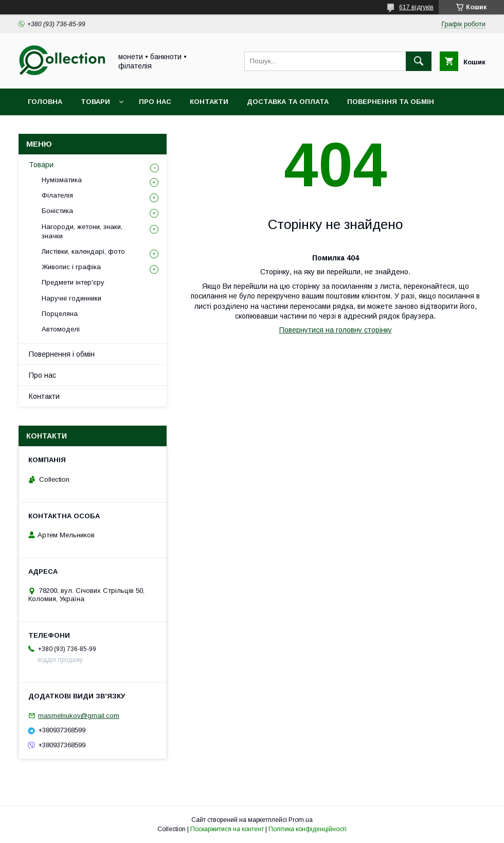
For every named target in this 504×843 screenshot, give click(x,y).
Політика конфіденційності (308, 829)
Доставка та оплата (288, 102)
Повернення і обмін (62, 354)
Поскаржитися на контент (227, 829)
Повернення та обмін (391, 102)
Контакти (209, 102)
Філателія (57, 195)
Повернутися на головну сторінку (336, 330)
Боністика (57, 211)
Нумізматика (62, 180)
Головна (45, 102)
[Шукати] (419, 61)
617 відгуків (416, 7)
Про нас (155, 102)
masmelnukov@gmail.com (79, 716)
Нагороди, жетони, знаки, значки (82, 231)
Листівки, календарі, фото (83, 251)
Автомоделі (61, 329)
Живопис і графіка (71, 267)
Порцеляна (60, 314)
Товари (95, 102)
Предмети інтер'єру (73, 282)
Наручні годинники (71, 298)
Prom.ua (301, 820)
